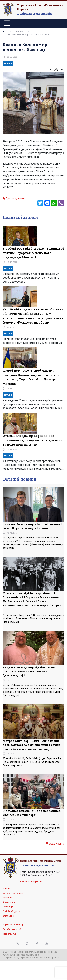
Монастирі (8, 907)
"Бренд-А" (55, 958)
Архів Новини (57, 844)
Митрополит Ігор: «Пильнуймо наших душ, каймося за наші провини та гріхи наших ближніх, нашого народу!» (32, 745)
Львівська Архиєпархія (34, 14)
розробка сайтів (30, 958)
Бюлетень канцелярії (13, 893)
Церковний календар (13, 925)
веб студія (45, 958)
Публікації (8, 898)
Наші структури (10, 934)
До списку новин (14, 198)
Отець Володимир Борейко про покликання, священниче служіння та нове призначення (32, 440)
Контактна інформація (31, 882)
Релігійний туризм (11, 911)
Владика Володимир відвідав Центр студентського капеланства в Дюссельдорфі (30, 671)
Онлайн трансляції (12, 929)
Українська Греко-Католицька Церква (40, 7)
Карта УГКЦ (8, 916)
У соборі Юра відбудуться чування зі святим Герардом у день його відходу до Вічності (33, 253)
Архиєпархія (9, 902)
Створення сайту (11, 958)
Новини (19, 32)
